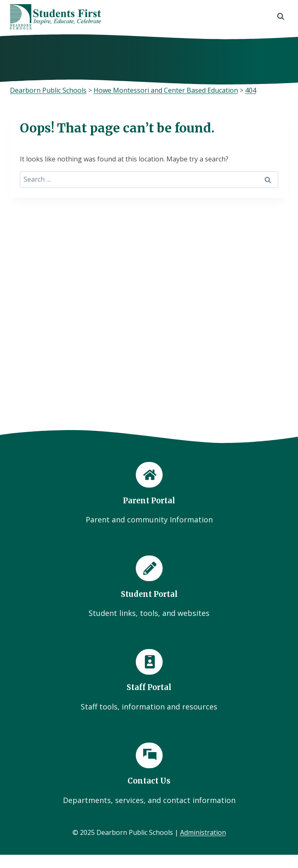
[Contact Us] (149, 774)
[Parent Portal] (149, 494)
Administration (203, 832)
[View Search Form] (281, 17)
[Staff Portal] (149, 681)
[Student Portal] (149, 587)
